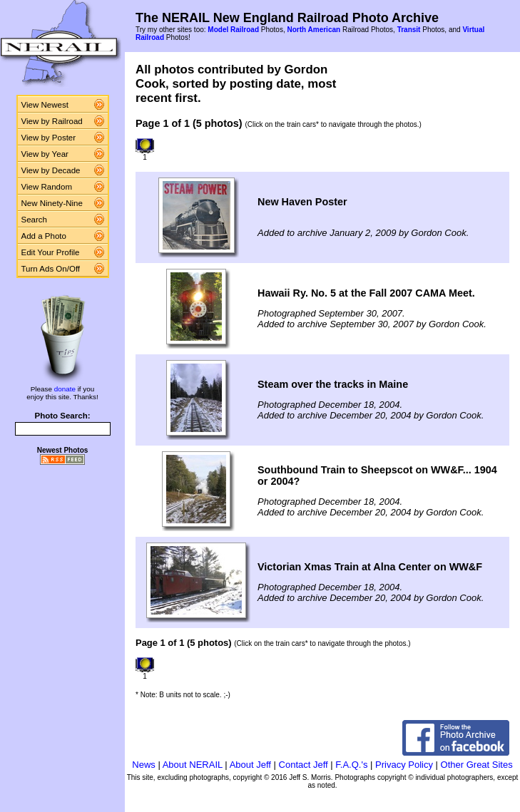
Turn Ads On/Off (51, 269)
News (144, 765)
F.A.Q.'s (351, 765)
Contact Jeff (304, 765)
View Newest (45, 105)
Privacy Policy (404, 765)
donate (65, 389)
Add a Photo (44, 236)
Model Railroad (233, 30)
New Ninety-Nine (52, 203)
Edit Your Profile (51, 252)
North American (313, 30)
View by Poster (49, 138)
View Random (47, 187)
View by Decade (51, 170)
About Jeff (250, 765)
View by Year (45, 154)
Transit (409, 30)
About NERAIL (193, 765)
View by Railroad (52, 121)
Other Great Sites (477, 765)
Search (35, 220)
